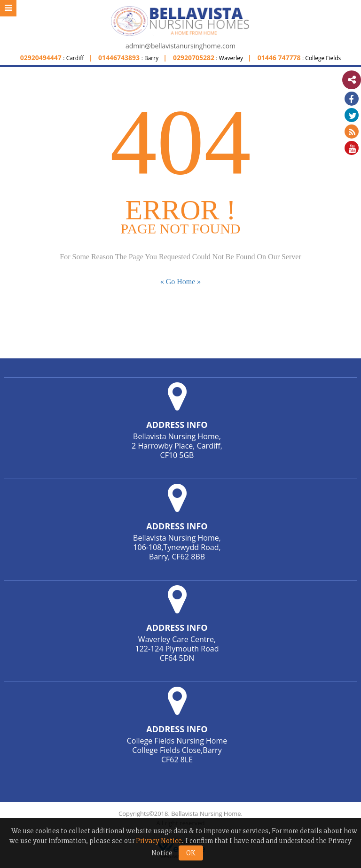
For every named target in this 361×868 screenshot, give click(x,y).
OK (191, 853)
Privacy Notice (159, 841)
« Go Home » (181, 282)
